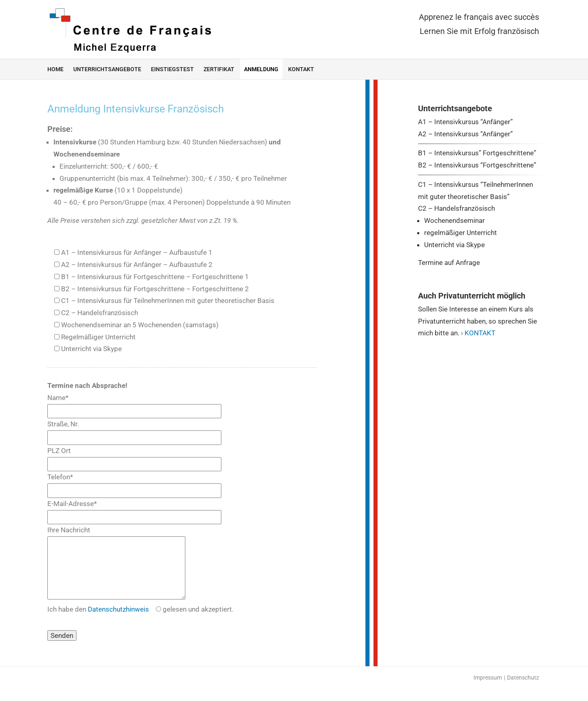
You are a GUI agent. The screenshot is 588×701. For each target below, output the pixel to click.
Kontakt (301, 69)
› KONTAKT (478, 333)
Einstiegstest (172, 69)
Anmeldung (261, 69)
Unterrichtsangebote (107, 69)
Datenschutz (523, 690)
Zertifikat (219, 69)
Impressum (488, 690)
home (55, 69)
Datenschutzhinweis (118, 621)
